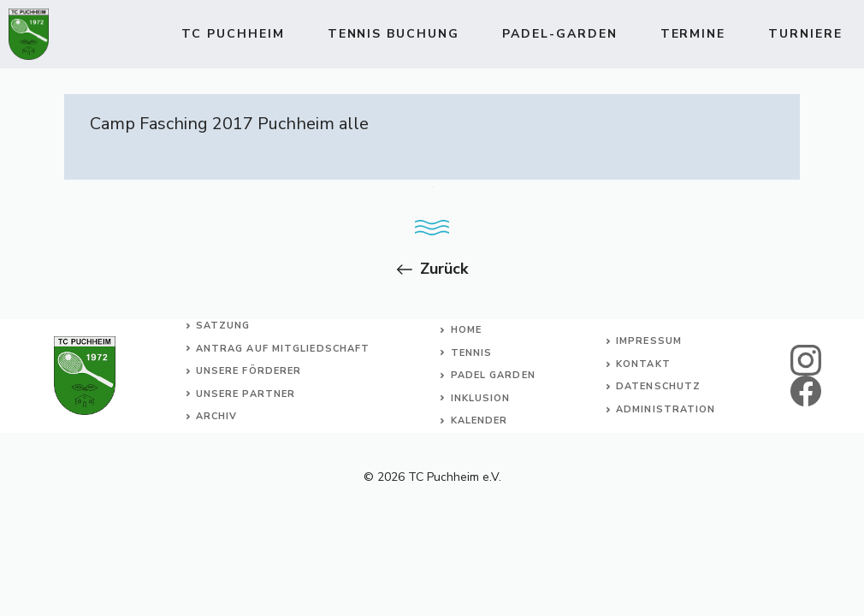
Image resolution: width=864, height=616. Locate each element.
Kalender (479, 421)
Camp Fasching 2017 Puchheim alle (229, 124)
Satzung (223, 326)
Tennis (472, 353)
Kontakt (643, 364)
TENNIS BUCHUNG (394, 34)
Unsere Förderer (249, 371)
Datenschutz (658, 386)
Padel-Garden (560, 34)
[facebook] (805, 391)
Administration (666, 409)
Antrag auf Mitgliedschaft (283, 349)
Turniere (805, 34)
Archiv (217, 416)
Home (466, 330)
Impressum (649, 341)
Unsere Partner (246, 394)
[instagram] (805, 360)
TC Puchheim (233, 34)
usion (493, 398)
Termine (693, 34)
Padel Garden (493, 375)
